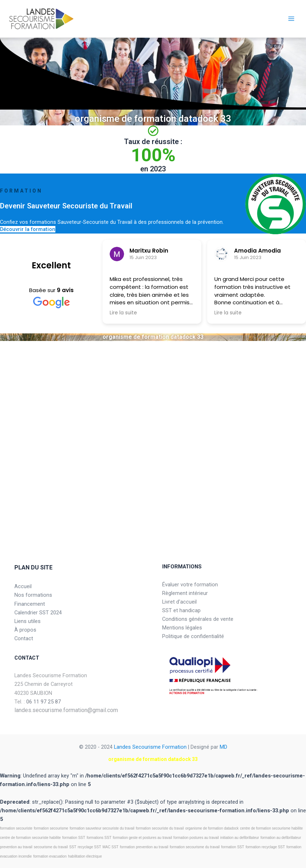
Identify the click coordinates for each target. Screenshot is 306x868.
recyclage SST (89, 847)
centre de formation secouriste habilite (30, 838)
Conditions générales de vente (198, 619)
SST (73, 847)
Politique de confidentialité (193, 636)
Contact (24, 638)
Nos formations (33, 595)
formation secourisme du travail (195, 847)
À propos (25, 630)
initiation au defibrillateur (240, 838)
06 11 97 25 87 (44, 702)
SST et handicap (181, 610)
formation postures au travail (196, 838)
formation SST (74, 838)
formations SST (99, 838)
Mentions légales (182, 628)
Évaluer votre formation (190, 585)
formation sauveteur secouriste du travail (102, 828)
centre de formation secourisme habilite (272, 828)
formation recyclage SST (265, 847)
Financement (30, 604)
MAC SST (110, 847)
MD (223, 747)
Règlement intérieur (185, 593)
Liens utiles (28, 621)
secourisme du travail (51, 847)
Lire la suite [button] (123, 313)
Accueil (23, 586)
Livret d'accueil (179, 602)
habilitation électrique (85, 856)
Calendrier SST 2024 (38, 613)
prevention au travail (16, 847)
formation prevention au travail (144, 847)
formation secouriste (16, 828)
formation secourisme (51, 828)
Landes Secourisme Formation (150, 747)
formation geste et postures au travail (143, 838)
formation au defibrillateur (281, 838)
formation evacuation (50, 856)
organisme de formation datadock (212, 828)
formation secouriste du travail (160, 828)
